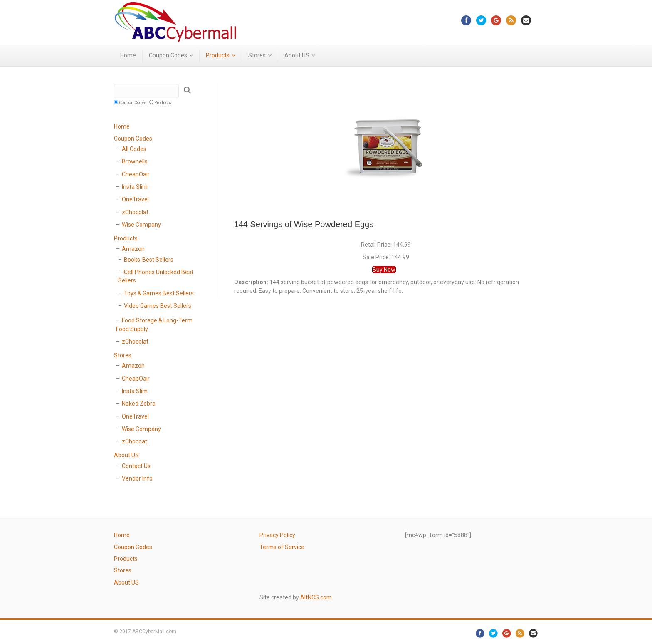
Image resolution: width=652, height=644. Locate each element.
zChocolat (135, 212)
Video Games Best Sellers (158, 306)
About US (297, 55)
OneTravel (135, 199)
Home (128, 55)
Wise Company (141, 225)
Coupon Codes (168, 55)
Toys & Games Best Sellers (159, 293)
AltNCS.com (316, 597)
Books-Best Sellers (149, 260)
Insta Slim (135, 187)
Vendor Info (137, 478)
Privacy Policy (277, 535)
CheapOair (136, 174)
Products (218, 55)
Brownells (135, 161)
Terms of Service (282, 547)
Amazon (133, 249)
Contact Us (136, 466)
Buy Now (384, 270)
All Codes (134, 149)
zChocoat (135, 441)
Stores (257, 55)
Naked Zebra (139, 404)
